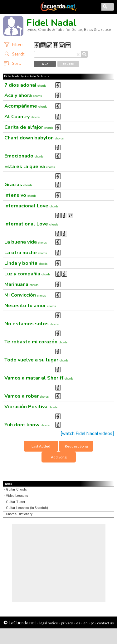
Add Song (59, 457)
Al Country (22, 117)
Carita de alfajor (29, 127)
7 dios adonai (25, 85)
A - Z (45, 64)
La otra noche (26, 253)
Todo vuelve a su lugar (36, 360)
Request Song (76, 446)
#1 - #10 (68, 64)
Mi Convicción (25, 295)
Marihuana (21, 284)
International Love (31, 224)
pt (92, 623)
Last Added (41, 446)
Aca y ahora (23, 95)
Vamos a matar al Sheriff (39, 378)
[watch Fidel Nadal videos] (87, 433)
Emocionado (24, 156)
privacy (67, 623)
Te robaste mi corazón (36, 342)
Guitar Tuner (16, 502)
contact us (105, 623)
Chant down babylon (34, 138)
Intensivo (20, 195)
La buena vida (26, 242)
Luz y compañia (27, 274)
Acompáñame (26, 106)
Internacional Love (31, 206)
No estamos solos (32, 324)
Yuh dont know (27, 425)
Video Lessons (17, 496)
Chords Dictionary (19, 514)
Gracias (18, 185)
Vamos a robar (27, 396)
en (85, 623)
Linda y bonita (26, 263)
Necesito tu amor (30, 306)
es (78, 623)
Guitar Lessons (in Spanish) (27, 508)
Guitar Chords (16, 489)
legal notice (49, 623)
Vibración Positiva (31, 407)
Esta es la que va (30, 167)
